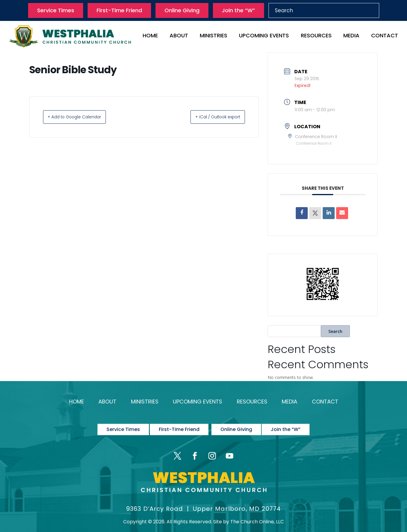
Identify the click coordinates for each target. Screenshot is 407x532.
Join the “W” (238, 10)
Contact (385, 36)
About (179, 36)
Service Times (56, 10)
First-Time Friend (119, 10)
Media (351, 36)
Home (150, 36)
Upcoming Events (264, 36)
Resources (316, 36)
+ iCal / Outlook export (211, 117)
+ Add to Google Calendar (81, 117)
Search (335, 331)
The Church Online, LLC (257, 513)
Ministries (214, 36)
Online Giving (182, 10)
